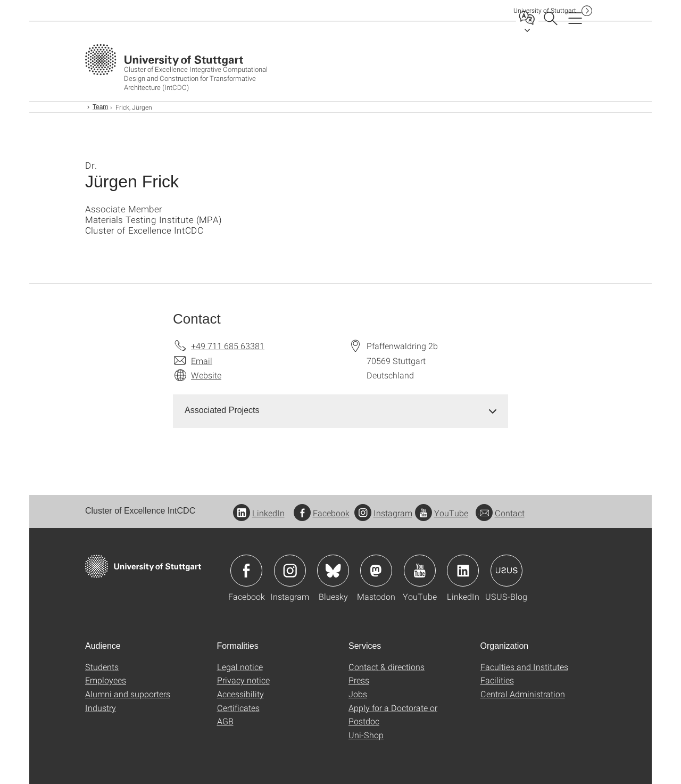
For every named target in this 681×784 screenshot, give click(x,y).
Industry (101, 708)
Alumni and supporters (128, 694)
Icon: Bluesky (333, 571)
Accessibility (240, 694)
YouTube (442, 513)
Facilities (497, 680)
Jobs (358, 694)
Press (359, 680)
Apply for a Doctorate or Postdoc (393, 715)
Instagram (383, 513)
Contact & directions (387, 667)
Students (102, 667)
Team (100, 107)
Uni (545, 10)
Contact (500, 513)
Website (206, 375)
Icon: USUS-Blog (506, 571)
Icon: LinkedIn (463, 571)
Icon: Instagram (290, 571)
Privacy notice (243, 680)
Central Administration (523, 694)
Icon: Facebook (246, 571)
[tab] (340, 411)
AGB (225, 721)
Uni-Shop (366, 735)
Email (202, 361)
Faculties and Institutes (524, 667)
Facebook (322, 513)
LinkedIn (259, 513)
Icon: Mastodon (376, 571)
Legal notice (240, 667)
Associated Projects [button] (222, 410)
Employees (106, 680)
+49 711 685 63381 (228, 346)
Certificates (238, 708)
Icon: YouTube (420, 571)
